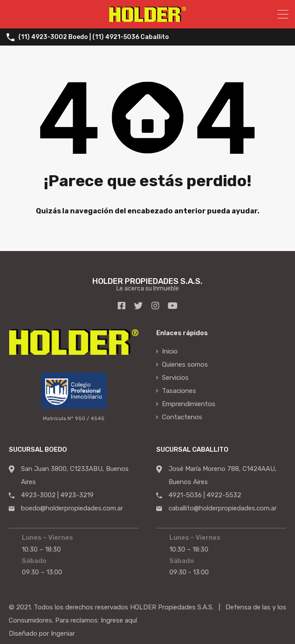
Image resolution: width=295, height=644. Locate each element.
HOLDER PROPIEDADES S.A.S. (147, 281)
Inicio (170, 351)
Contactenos (182, 417)
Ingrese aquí (119, 620)
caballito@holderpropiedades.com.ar (223, 508)
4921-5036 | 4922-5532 (205, 495)
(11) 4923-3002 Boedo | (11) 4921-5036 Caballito (94, 37)
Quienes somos (185, 364)
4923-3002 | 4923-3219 (57, 495)
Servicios (175, 378)
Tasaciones (179, 391)
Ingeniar (63, 633)
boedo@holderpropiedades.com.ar (72, 508)
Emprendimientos (189, 404)
